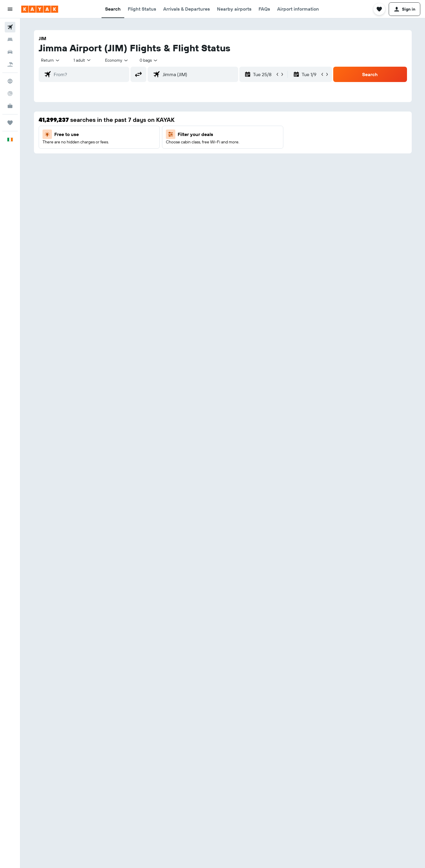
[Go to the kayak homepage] (40, 9)
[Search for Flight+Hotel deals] (10, 64)
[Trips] (10, 123)
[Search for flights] (10, 27)
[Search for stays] (10, 40)
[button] (10, 9)
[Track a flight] (10, 94)
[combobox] (51, 60)
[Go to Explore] (10, 81)
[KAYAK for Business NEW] (10, 106)
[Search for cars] (10, 52)
